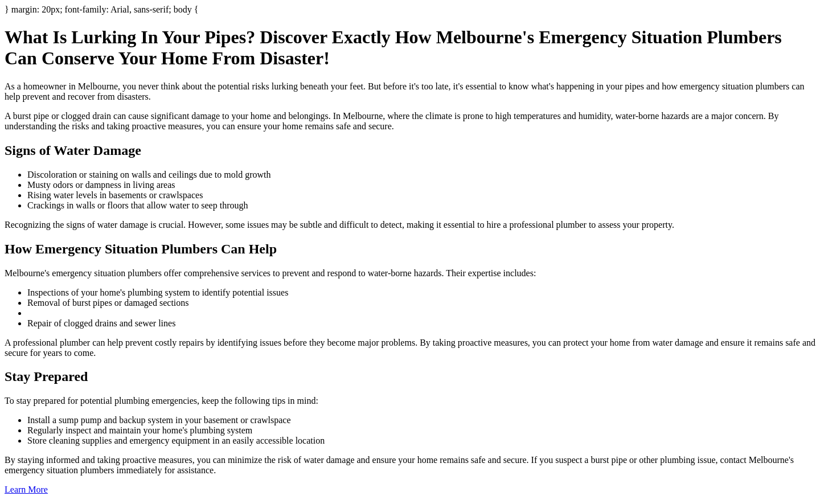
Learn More (26, 489)
